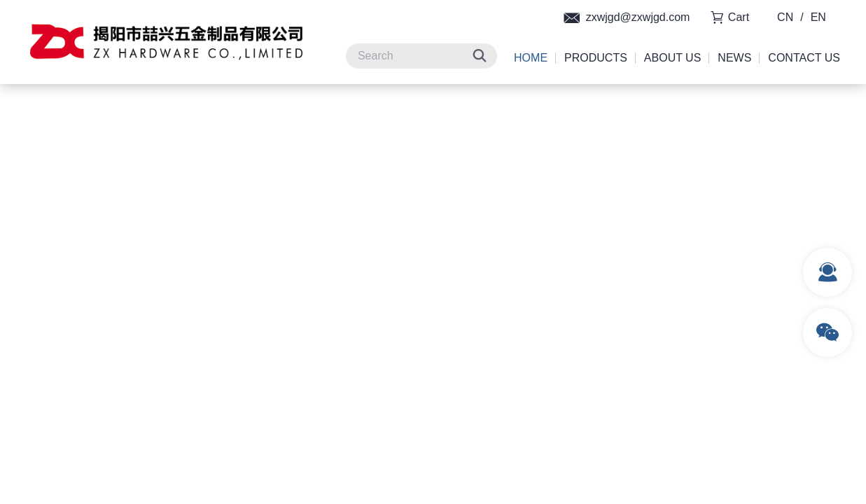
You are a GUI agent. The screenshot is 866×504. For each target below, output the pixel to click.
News (734, 58)
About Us (673, 58)
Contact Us (804, 58)
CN (785, 17)
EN (818, 17)
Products (596, 58)
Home (531, 58)
